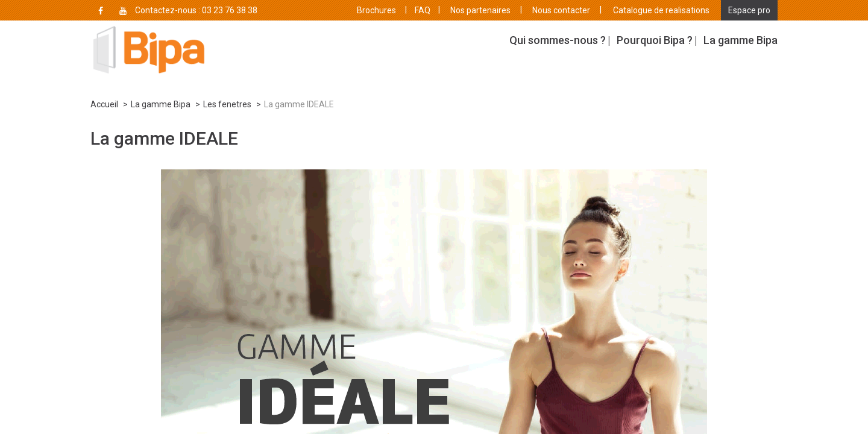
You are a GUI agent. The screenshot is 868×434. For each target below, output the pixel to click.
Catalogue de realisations (661, 10)
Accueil (104, 104)
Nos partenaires (480, 10)
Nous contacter (561, 10)
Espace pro (749, 10)
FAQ (423, 10)
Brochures (376, 10)
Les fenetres (227, 104)
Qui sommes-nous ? (558, 40)
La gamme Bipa (741, 40)
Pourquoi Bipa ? (655, 40)
